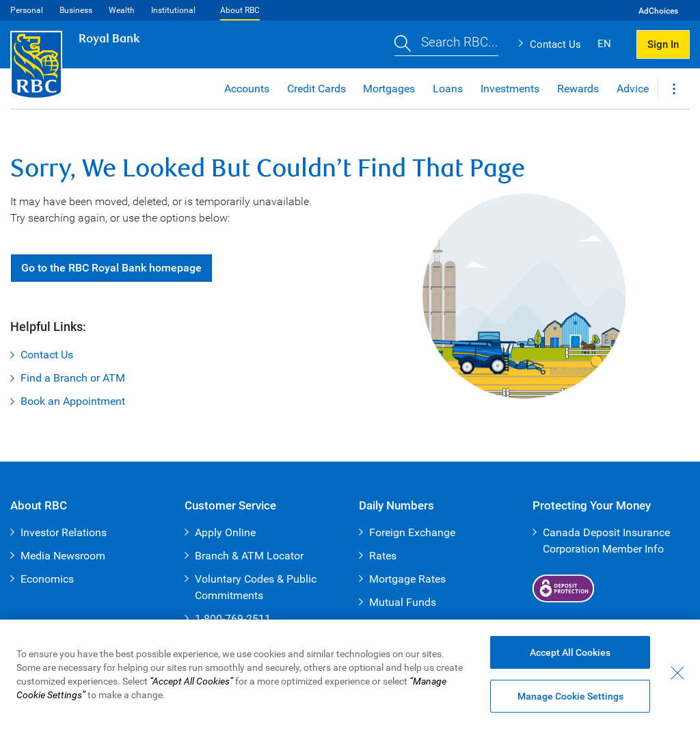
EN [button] (604, 44)
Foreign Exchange (412, 532)
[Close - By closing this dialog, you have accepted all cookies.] (677, 673)
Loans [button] (448, 89)
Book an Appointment (73, 401)
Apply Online (225, 532)
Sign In (663, 44)
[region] (350, 674)
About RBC (240, 10)
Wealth (122, 10)
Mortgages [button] (389, 89)
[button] (446, 44)
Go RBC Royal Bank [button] (111, 268)
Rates (383, 556)
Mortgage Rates (407, 579)
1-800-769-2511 (233, 619)
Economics (47, 579)
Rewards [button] (578, 89)
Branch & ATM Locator (249, 556)
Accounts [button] (247, 89)
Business (76, 10)
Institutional (173, 10)
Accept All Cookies (570, 652)
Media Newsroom (63, 556)
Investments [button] (510, 89)
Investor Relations (64, 532)
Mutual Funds (403, 602)
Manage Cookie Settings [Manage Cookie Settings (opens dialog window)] (570, 696)
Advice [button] (633, 89)
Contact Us (555, 44)
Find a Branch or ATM (73, 378)
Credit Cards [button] (317, 89)
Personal (27, 10)
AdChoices (658, 11)
